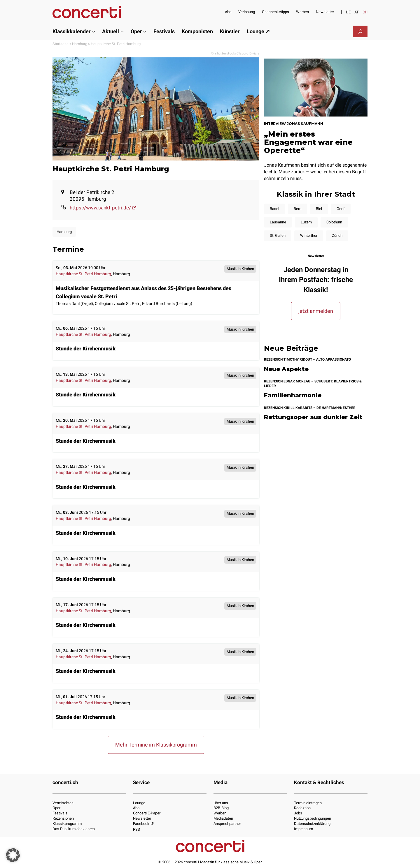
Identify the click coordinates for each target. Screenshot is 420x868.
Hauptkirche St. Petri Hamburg (83, 274)
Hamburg (80, 44)
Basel (274, 209)
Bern (297, 209)
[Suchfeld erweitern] (360, 31)
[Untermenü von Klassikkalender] (94, 31)
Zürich (337, 235)
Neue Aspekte (286, 369)
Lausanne (278, 222)
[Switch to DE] (348, 12)
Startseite (61, 44)
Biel (319, 209)
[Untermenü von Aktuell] (122, 31)
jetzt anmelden (316, 311)
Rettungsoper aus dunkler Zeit (313, 417)
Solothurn (334, 222)
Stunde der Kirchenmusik (86, 349)
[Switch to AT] (357, 12)
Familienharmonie (293, 395)
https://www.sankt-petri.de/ (103, 208)
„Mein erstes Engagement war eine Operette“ (308, 142)
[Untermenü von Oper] (145, 31)
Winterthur (309, 235)
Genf (341, 209)
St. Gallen (278, 235)
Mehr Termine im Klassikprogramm (156, 745)
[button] (13, 855)
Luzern (306, 222)
